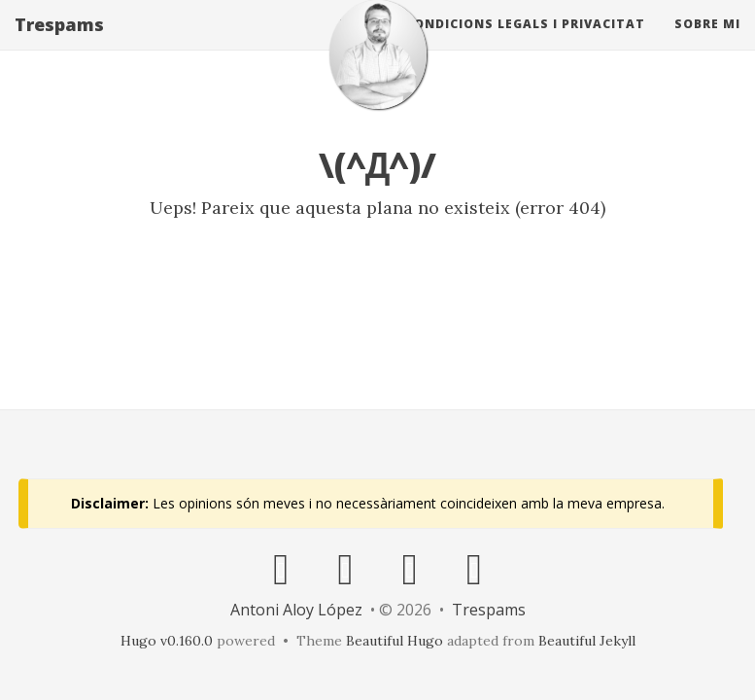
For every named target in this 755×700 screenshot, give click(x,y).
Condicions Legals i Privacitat (525, 43)
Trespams (59, 44)
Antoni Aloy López (296, 610)
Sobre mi (707, 43)
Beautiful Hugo (395, 641)
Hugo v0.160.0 (167, 641)
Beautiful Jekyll (587, 641)
